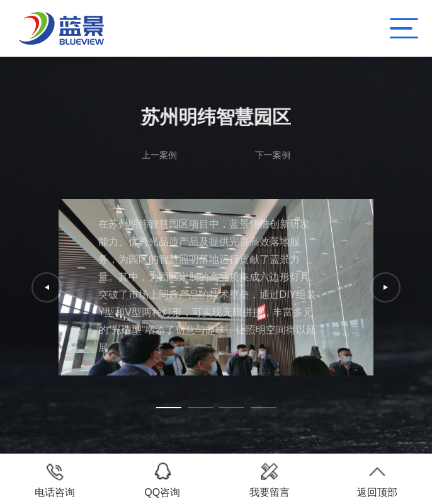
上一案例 (159, 155)
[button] (169, 408)
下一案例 (273, 155)
